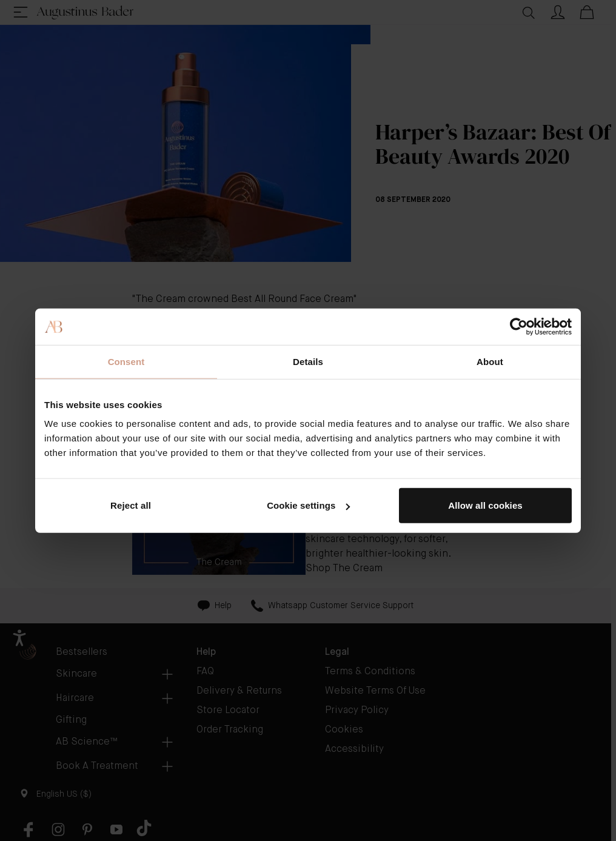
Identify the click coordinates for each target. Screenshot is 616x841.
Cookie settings (308, 505)
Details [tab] (308, 361)
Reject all (131, 505)
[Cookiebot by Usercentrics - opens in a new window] (519, 326)
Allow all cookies (485, 505)
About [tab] (490, 361)
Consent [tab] (126, 361)
